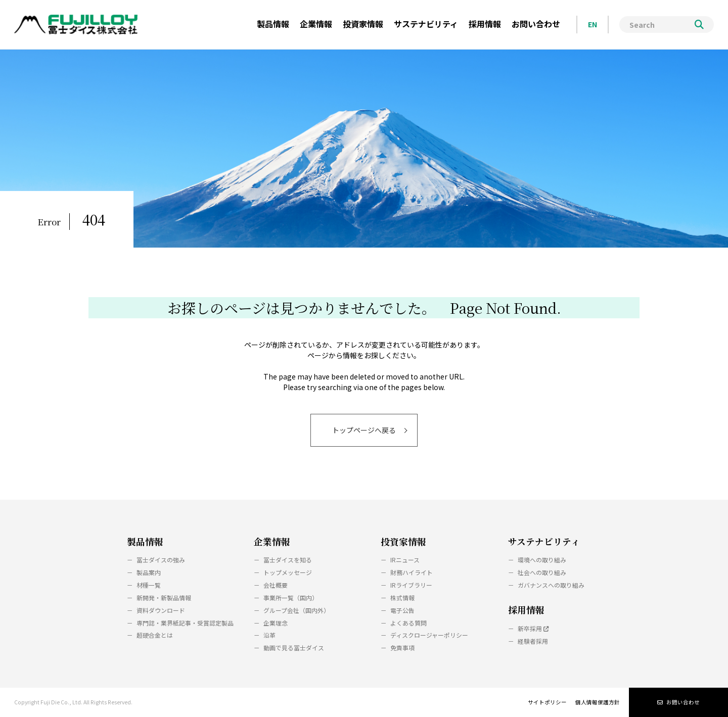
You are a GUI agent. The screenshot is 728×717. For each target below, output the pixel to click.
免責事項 (402, 648)
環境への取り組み (542, 560)
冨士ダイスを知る (288, 560)
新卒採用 (533, 628)
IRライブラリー (411, 585)
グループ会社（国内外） (297, 610)
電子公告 (402, 610)
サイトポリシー (547, 702)
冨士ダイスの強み (161, 560)
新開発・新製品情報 (164, 597)
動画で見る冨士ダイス (294, 648)
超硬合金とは (155, 635)
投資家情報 (403, 541)
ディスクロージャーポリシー (429, 635)
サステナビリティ (544, 541)
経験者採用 (533, 641)
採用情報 (526, 610)
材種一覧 (149, 585)
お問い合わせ (678, 702)
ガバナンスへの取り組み (551, 585)
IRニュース (405, 560)
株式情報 (402, 597)
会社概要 (276, 585)
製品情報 (145, 541)
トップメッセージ (288, 572)
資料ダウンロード (161, 610)
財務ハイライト (412, 572)
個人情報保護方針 (598, 702)
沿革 (269, 635)
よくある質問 (408, 623)
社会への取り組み (542, 572)
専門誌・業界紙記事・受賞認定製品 (185, 623)
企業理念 (276, 623)
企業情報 (272, 541)
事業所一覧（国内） (291, 597)
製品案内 (149, 572)
